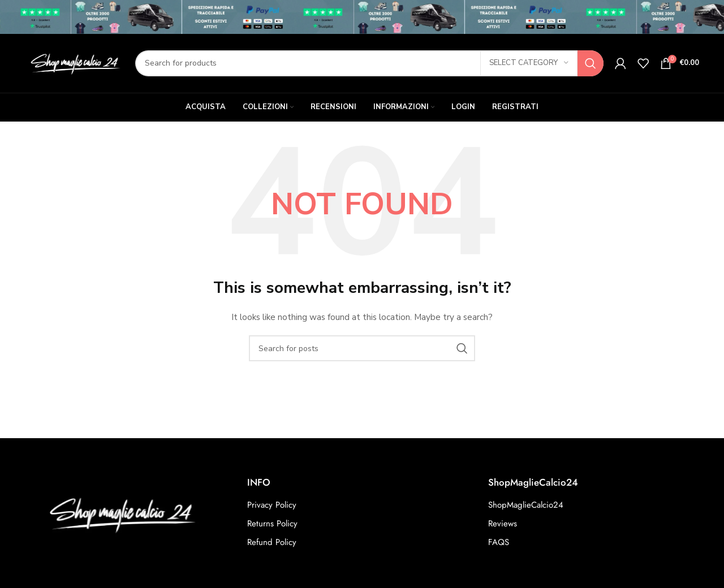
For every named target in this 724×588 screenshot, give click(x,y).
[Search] (369, 63)
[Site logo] (74, 62)
